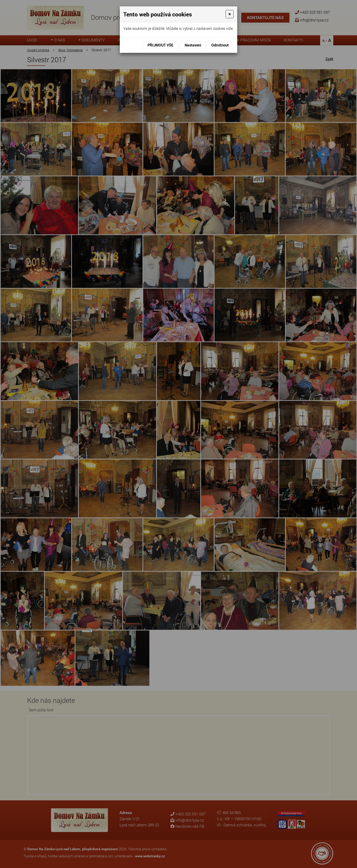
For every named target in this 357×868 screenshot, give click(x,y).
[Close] (230, 14)
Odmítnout (220, 45)
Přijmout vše (160, 45)
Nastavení (193, 45)
